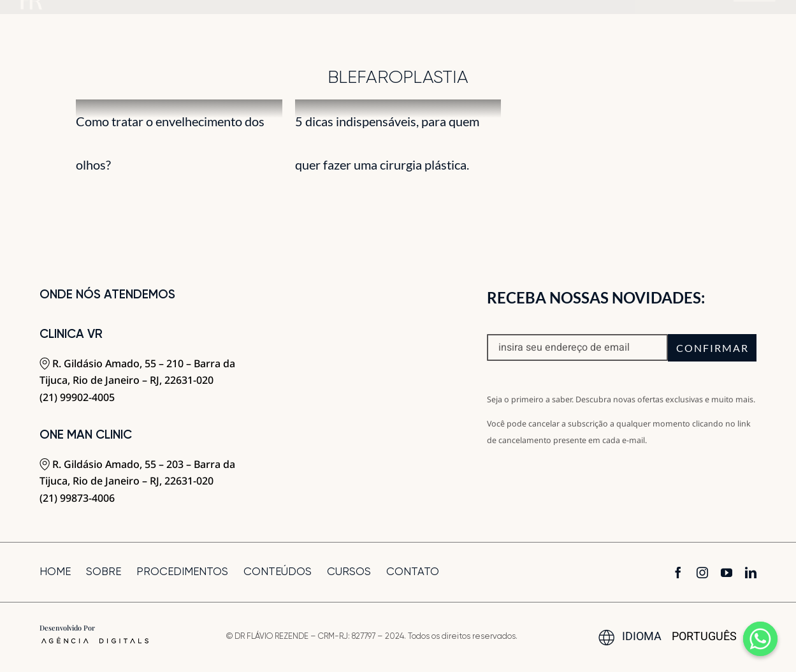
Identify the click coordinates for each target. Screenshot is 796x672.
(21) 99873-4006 (77, 498)
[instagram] (702, 573)
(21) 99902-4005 (77, 397)
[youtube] (727, 573)
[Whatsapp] (760, 639)
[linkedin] (751, 573)
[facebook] (678, 573)
